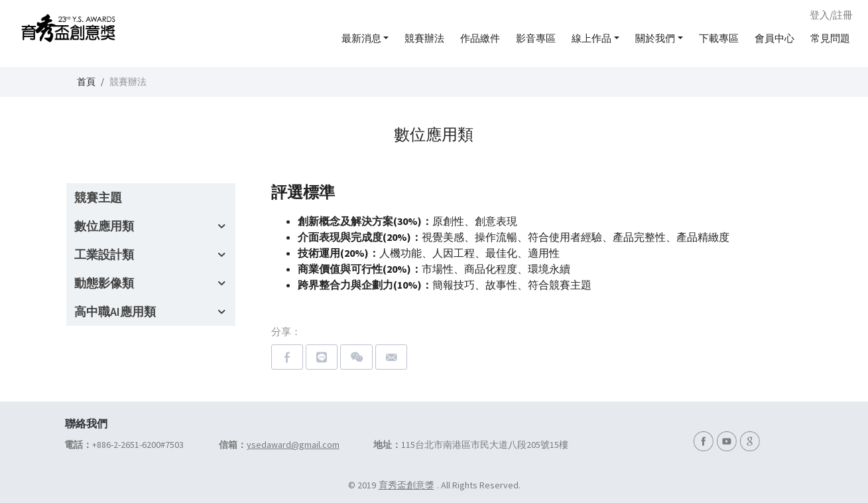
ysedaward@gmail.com (293, 445)
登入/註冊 (831, 15)
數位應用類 (104, 226)
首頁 (86, 82)
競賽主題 (98, 197)
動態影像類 (104, 283)
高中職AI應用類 (115, 312)
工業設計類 (104, 254)
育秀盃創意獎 (406, 485)
